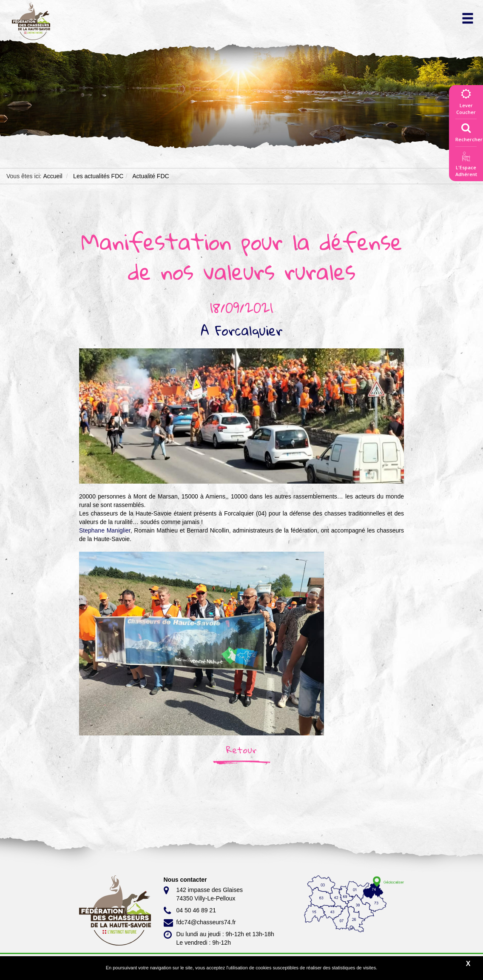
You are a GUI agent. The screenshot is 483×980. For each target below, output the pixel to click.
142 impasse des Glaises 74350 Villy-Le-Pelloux (203, 894)
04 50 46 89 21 (190, 911)
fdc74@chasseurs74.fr (200, 923)
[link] (105, 530)
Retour (241, 750)
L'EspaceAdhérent (466, 166)
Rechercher (469, 131)
